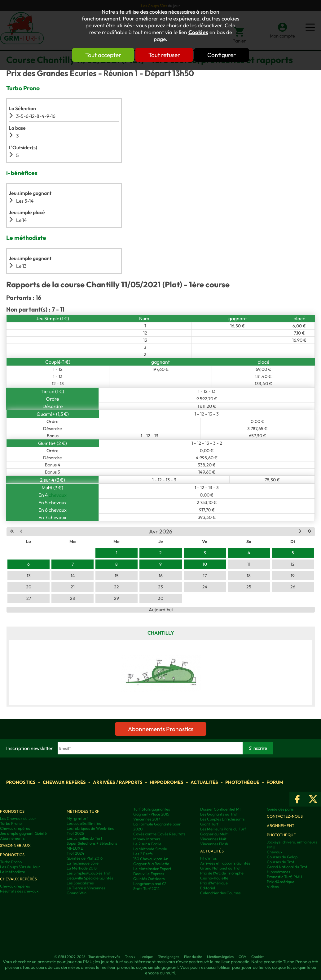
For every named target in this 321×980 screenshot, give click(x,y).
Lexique (147, 957)
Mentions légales (220, 957)
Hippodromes (167, 782)
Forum (275, 782)
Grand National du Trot (220, 868)
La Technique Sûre (83, 863)
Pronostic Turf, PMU (284, 877)
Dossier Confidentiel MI (220, 809)
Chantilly (161, 633)
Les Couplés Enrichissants (222, 819)
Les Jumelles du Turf (84, 838)
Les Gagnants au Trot (219, 814)
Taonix (130, 957)
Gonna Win (77, 893)
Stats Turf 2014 (147, 888)
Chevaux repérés (64, 782)
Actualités (204, 782)
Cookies (198, 32)
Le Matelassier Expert (152, 869)
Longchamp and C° (150, 883)
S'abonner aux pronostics (15, 850)
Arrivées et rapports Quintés (225, 863)
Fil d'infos (208, 858)
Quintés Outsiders (149, 879)
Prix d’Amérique (281, 882)
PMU (271, 847)
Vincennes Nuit (213, 839)
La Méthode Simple (150, 849)
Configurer (222, 55)
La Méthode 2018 (82, 868)
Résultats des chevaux (19, 891)
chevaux (58, 495)
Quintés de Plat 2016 (85, 858)
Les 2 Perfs (143, 854)
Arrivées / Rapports (118, 782)
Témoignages (168, 957)
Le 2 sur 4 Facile (147, 844)
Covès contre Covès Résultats (159, 834)
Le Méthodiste (13, 872)
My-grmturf (77, 818)
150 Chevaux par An (151, 859)
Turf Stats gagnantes (152, 809)
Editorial (208, 888)
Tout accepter (103, 55)
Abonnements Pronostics (161, 729)
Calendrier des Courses (220, 893)
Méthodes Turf (83, 811)
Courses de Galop (282, 857)
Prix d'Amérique (214, 883)
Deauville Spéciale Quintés (90, 878)
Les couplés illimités (84, 823)
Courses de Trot (281, 862)
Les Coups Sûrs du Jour (20, 867)
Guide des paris (280, 809)
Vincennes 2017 (147, 819)
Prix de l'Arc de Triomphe (222, 873)
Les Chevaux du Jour (18, 818)
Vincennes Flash (214, 844)
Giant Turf (209, 824)
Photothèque (242, 782)
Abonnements (12, 838)
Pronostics (21, 782)
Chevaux (275, 852)
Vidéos (273, 887)
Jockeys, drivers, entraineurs (292, 842)
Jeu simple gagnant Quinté (23, 833)
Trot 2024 (75, 853)
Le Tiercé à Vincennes (86, 888)
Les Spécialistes (80, 883)
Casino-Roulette (214, 878)
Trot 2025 (75, 833)
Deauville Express (149, 874)
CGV (242, 957)
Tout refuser (164, 55)
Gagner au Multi (214, 834)
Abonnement (281, 825)
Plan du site (193, 957)
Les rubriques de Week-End (90, 828)
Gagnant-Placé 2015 (151, 814)
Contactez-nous (285, 816)
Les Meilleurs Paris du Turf (223, 829)
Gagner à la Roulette (151, 864)
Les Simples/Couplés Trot (89, 873)
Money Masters (147, 839)
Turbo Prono (11, 823)
